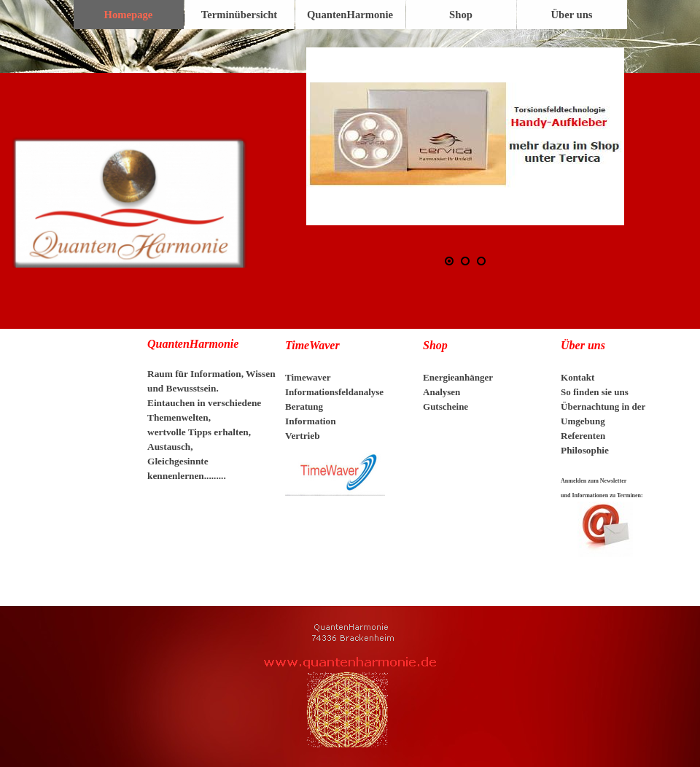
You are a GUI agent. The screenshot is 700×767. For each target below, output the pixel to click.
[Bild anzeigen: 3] (481, 261)
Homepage (129, 15)
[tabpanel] (212, 417)
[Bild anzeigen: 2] (465, 261)
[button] (465, 136)
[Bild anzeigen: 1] (449, 261)
